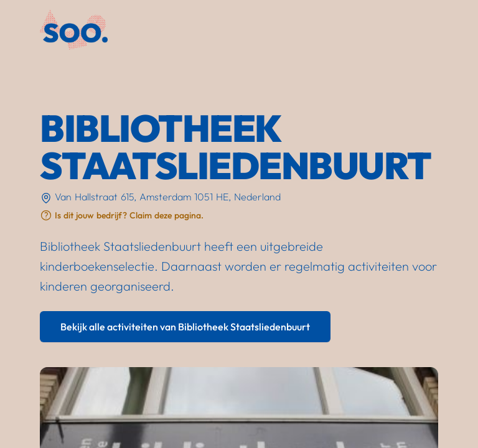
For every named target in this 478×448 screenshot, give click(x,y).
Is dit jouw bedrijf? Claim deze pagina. (129, 215)
